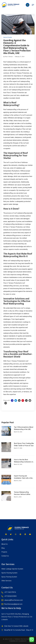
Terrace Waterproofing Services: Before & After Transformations (22, 493)
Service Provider (8, 37)
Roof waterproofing (10, 109)
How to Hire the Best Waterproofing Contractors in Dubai (24, 461)
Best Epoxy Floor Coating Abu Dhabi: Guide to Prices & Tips (24, 444)
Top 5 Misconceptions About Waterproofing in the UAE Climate (24, 428)
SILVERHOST (23, 641)
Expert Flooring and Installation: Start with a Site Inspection (23, 477)
